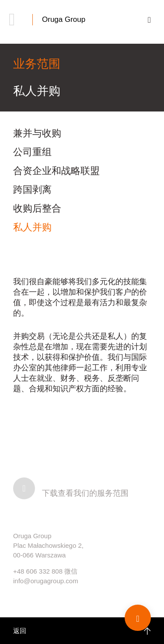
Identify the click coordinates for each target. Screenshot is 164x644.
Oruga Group (64, 19)
